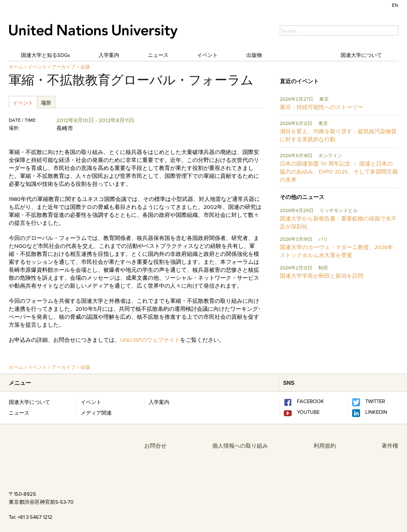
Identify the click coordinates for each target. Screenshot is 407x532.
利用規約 (325, 446)
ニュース (158, 55)
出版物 (254, 55)
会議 (85, 67)
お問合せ (155, 446)
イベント (207, 55)
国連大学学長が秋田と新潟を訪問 (322, 276)
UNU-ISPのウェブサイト (150, 340)
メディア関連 (96, 413)
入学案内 (109, 55)
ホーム (16, 67)
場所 (46, 103)
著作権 (390, 446)
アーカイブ (64, 67)
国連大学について (361, 55)
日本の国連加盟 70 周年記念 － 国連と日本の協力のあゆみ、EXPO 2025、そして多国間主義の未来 (339, 171)
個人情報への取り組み (240, 446)
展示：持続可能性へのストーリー (322, 107)
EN (395, 5)
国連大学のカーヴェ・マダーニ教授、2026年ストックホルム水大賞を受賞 (336, 251)
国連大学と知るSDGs (46, 55)
